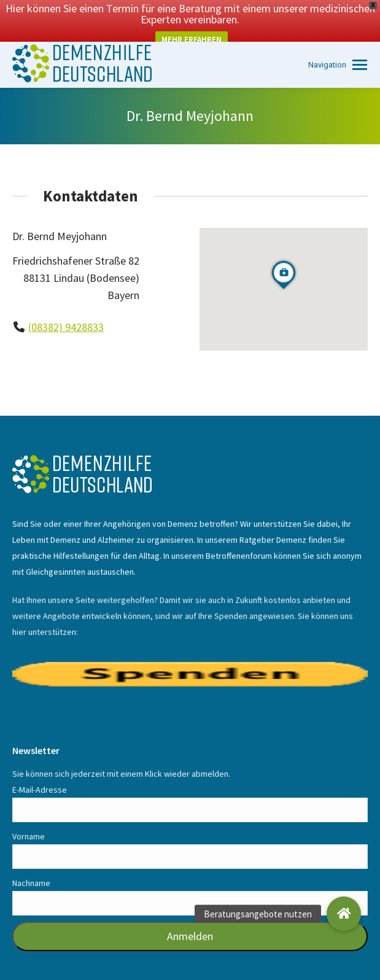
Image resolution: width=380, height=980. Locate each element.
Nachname (31, 865)
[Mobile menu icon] (338, 46)
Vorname (29, 818)
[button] (344, 914)
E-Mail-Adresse (40, 771)
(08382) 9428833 (66, 309)
